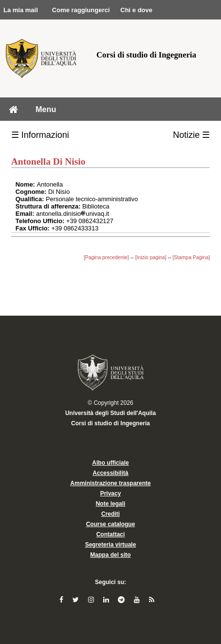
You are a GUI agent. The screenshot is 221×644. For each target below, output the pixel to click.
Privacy (111, 493)
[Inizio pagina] (151, 257)
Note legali (111, 504)
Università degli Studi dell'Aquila (110, 413)
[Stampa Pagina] (191, 257)
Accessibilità (110, 473)
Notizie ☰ (191, 135)
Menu (46, 109)
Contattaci (111, 534)
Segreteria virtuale (111, 545)
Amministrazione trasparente (110, 483)
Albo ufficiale (110, 463)
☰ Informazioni (40, 135)
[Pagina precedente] (106, 257)
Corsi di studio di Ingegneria (110, 423)
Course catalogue (111, 524)
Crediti (110, 514)
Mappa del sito (110, 555)
